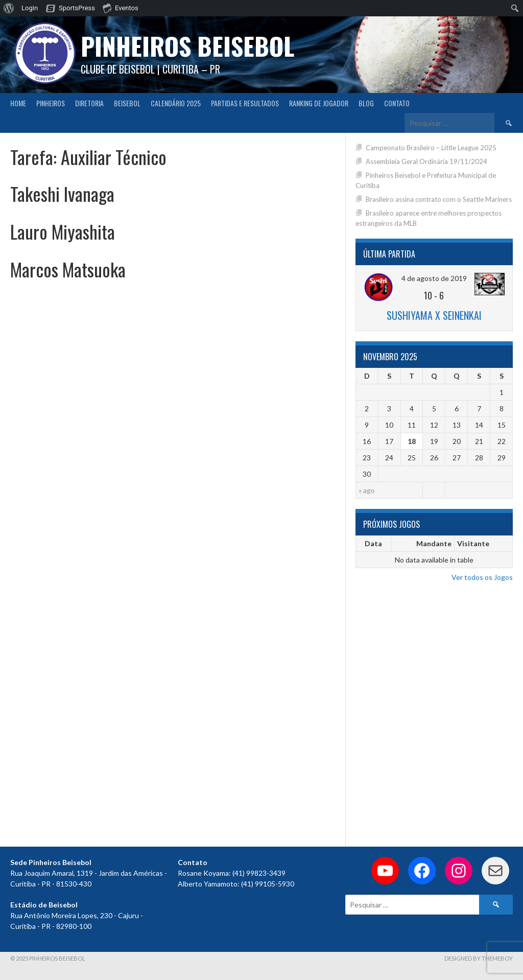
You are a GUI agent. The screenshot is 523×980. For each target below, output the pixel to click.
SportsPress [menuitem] (77, 8)
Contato (397, 103)
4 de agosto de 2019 (434, 278)
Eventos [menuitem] (121, 8)
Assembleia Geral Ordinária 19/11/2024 (426, 161)
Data (373, 543)
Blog (366, 103)
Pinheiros (51, 103)
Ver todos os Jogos (482, 577)
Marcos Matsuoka (68, 269)
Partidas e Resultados (245, 103)
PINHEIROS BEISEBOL (187, 46)
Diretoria (89, 103)
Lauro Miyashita (63, 231)
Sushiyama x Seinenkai (434, 315)
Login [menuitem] (30, 8)
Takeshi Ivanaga (62, 193)
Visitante (473, 543)
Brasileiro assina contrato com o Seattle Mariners (439, 199)
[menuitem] (9, 8)
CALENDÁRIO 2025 (176, 103)
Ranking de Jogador (319, 103)
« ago (367, 490)
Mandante (434, 543)
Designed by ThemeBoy (479, 958)
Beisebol (127, 103)
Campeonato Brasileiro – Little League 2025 (431, 148)
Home (18, 103)
